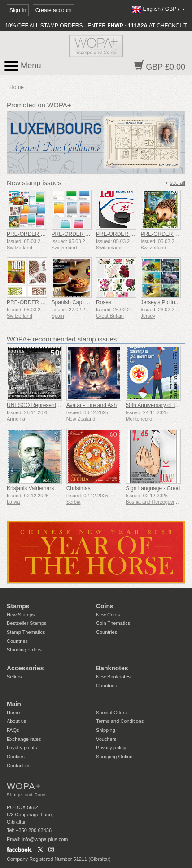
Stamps (18, 606)
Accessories (25, 668)
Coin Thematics (113, 623)
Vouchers (106, 739)
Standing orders (24, 650)
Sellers (14, 677)
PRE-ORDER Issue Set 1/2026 (44, 234)
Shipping (106, 730)
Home (13, 713)
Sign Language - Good (153, 488)
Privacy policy (111, 748)
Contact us (19, 766)
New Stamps (21, 615)
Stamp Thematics (26, 632)
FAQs (13, 730)
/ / (158, 9)
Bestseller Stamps (27, 623)
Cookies (16, 757)
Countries (17, 641)
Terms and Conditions (120, 721)
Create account (54, 10)
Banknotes (112, 668)
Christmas (79, 488)
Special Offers (111, 713)
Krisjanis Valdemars (30, 488)
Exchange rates (24, 739)
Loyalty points (22, 748)
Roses (104, 302)
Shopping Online (114, 757)
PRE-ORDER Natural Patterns (43, 302)
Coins (105, 606)
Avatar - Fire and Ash (92, 405)
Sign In (18, 10)
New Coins (108, 615)
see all (177, 183)
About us (16, 721)
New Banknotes (113, 677)
